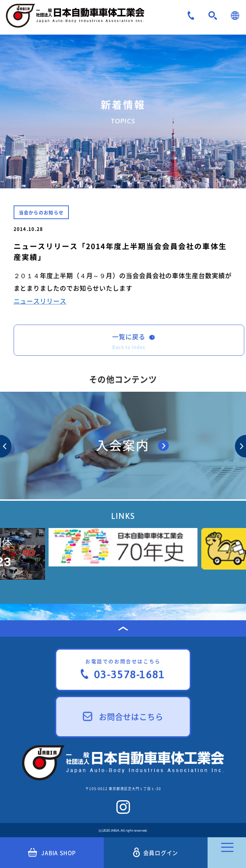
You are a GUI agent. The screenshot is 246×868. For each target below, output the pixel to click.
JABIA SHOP (52, 853)
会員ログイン (156, 852)
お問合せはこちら (123, 717)
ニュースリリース (40, 301)
